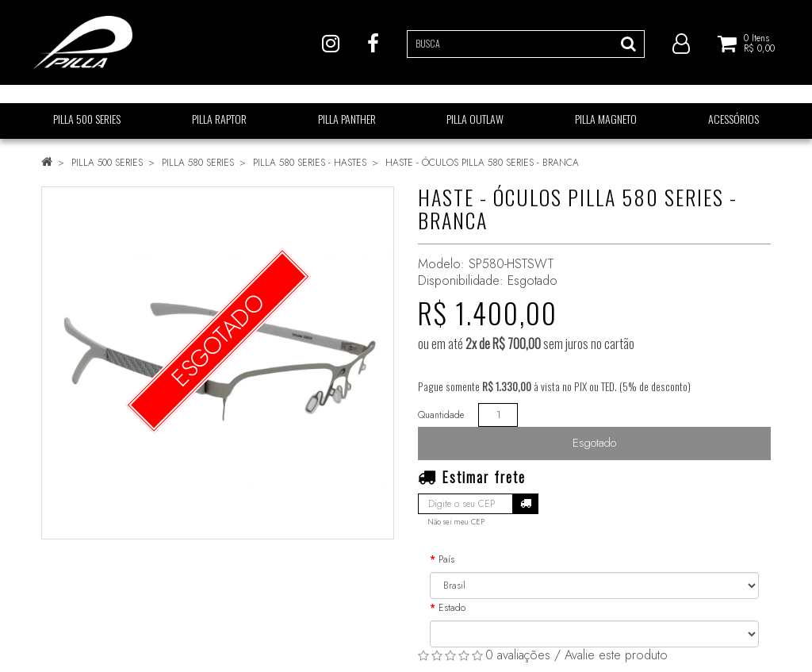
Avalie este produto (616, 655)
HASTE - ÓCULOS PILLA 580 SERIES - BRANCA (482, 163)
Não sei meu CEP (456, 522)
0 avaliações (518, 655)
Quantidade (441, 415)
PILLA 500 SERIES (107, 163)
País (446, 559)
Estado (452, 608)
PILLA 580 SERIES (198, 163)
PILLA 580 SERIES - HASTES (310, 163)
